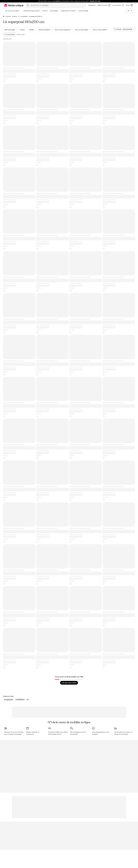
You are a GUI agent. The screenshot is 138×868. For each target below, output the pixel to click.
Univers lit (14, 16)
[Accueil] (4, 16)
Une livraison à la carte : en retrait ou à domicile (123, 732)
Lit (19, 16)
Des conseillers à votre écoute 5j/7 (78, 732)
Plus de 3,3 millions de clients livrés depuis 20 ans (58, 732)
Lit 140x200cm (20, 700)
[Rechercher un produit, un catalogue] (28, 5)
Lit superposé (24, 16)
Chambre (8, 16)
